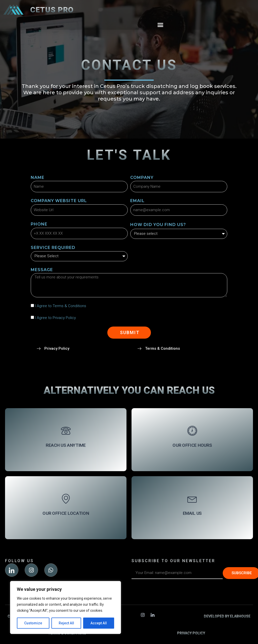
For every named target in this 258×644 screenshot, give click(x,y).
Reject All (66, 623)
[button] (160, 25)
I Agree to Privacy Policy (55, 318)
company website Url (59, 201)
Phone (39, 224)
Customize (33, 623)
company (142, 178)
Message (42, 270)
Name (38, 178)
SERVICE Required (53, 248)
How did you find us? (158, 225)
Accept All (99, 623)
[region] (66, 607)
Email (137, 201)
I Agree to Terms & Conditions (61, 306)
